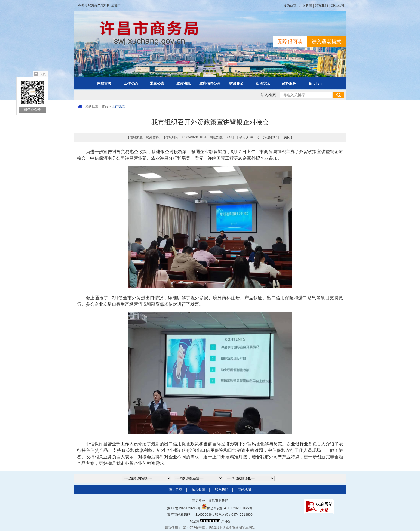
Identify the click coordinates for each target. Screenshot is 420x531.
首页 (105, 106)
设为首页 (290, 6)
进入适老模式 (327, 42)
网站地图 (337, 6)
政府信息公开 (210, 83)
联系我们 (321, 6)
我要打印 (271, 137)
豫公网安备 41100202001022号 (227, 508)
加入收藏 (306, 6)
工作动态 (131, 83)
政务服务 (289, 83)
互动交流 (263, 83)
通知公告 (157, 83)
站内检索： (270, 95)
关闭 (43, 74)
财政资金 (236, 83)
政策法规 (183, 83)
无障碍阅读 (290, 42)
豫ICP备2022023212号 (184, 508)
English (315, 83)
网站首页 (104, 83)
